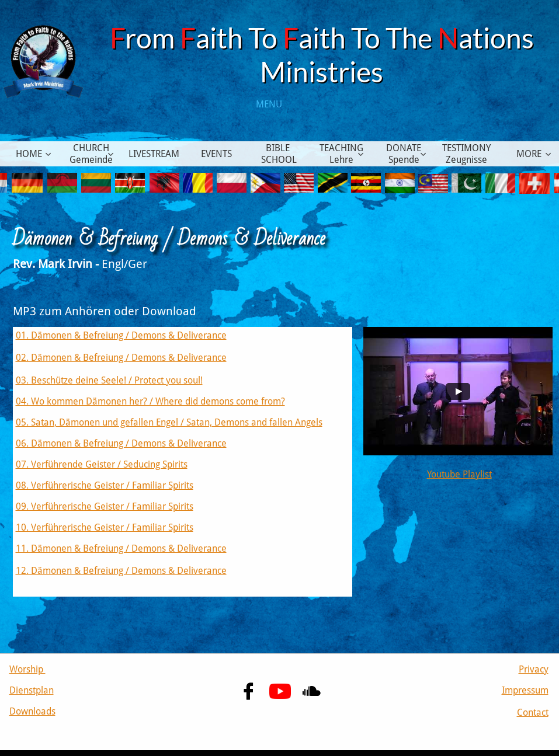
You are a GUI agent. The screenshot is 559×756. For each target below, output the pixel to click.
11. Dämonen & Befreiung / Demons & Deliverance (121, 548)
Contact (533, 713)
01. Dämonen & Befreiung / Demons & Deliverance (121, 335)
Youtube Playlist (459, 474)
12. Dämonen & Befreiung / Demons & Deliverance (121, 571)
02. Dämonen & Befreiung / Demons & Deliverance (121, 358)
